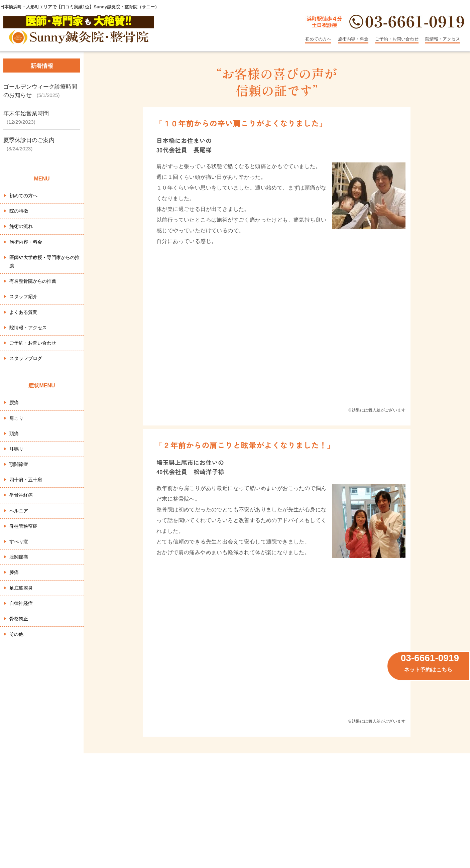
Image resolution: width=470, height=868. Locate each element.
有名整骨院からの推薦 (33, 281)
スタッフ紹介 (23, 296)
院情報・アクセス (443, 39)
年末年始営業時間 (26, 113)
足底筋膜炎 (21, 588)
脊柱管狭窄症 (23, 526)
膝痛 (14, 572)
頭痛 (14, 433)
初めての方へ (318, 39)
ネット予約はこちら (428, 670)
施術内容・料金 (353, 39)
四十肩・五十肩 (26, 480)
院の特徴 (19, 211)
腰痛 (14, 402)
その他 (16, 634)
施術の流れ (21, 226)
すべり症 (19, 541)
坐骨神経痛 (21, 495)
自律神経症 (21, 603)
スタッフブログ (26, 358)
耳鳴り (16, 449)
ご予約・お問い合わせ (397, 39)
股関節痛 (19, 557)
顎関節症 (19, 464)
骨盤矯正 (19, 619)
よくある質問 (23, 312)
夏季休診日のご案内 (29, 140)
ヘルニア (19, 511)
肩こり (16, 418)
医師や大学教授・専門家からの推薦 (44, 262)
